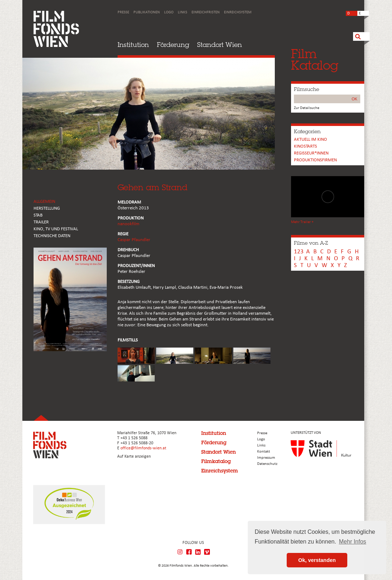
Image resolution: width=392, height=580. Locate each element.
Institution (133, 45)
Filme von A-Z (311, 243)
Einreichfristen (206, 12)
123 (299, 252)
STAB (38, 215)
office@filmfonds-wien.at (143, 448)
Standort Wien (220, 45)
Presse (123, 12)
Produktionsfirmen (315, 160)
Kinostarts (305, 146)
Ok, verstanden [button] (317, 560)
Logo (169, 12)
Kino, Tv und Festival (56, 229)
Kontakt (264, 452)
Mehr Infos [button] (353, 542)
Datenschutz (267, 464)
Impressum (266, 458)
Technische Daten (52, 236)
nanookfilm (128, 224)
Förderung (173, 45)
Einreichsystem (238, 12)
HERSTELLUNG (47, 208)
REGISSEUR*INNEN (311, 153)
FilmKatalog (315, 59)
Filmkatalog (216, 461)
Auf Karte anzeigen (134, 457)
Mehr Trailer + (302, 222)
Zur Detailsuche (307, 108)
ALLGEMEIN (44, 202)
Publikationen (147, 12)
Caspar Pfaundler (134, 240)
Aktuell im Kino (310, 139)
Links (182, 12)
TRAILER (41, 222)
